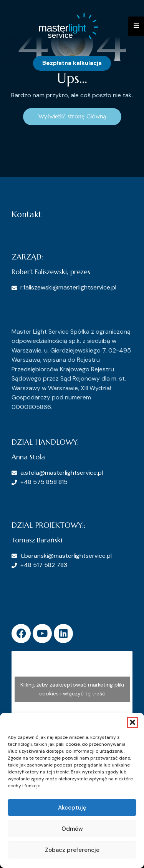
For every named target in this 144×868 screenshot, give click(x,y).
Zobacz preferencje (72, 850)
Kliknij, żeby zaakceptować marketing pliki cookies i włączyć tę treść (72, 689)
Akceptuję (72, 808)
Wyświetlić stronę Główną (72, 116)
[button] (132, 722)
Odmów (72, 829)
